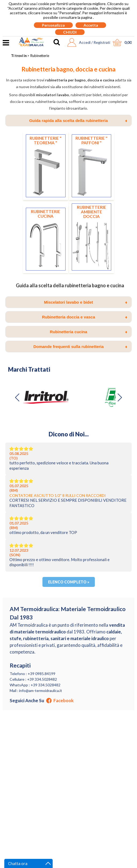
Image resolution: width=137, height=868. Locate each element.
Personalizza (53, 25)
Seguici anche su (42, 701)
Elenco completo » (69, 582)
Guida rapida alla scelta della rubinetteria (78, 121)
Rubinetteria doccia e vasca (85, 317)
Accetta (91, 25)
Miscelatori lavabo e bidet (86, 302)
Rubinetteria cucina (89, 332)
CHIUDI (70, 32)
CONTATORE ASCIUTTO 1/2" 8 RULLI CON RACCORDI (58, 495)
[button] (120, 397)
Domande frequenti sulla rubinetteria (80, 347)
